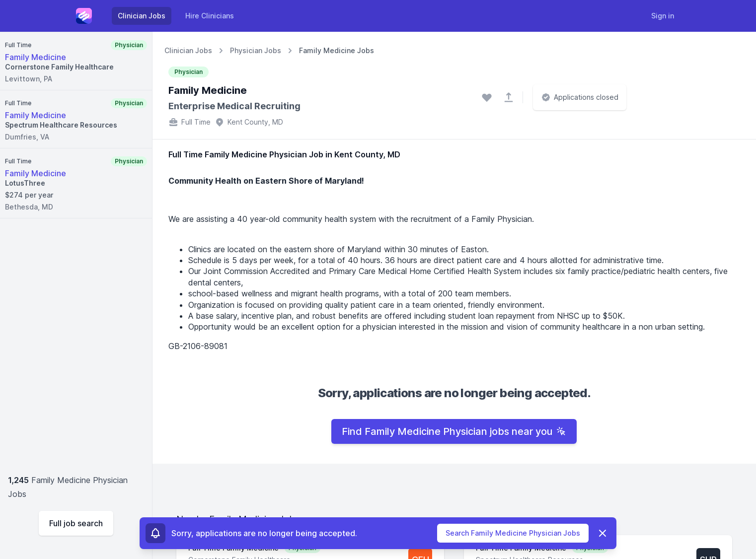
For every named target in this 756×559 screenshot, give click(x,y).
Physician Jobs (256, 50)
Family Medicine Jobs (337, 50)
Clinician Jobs (142, 16)
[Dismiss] (603, 533)
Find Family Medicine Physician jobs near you (454, 431)
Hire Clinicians (210, 16)
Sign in (663, 16)
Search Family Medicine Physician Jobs (513, 533)
